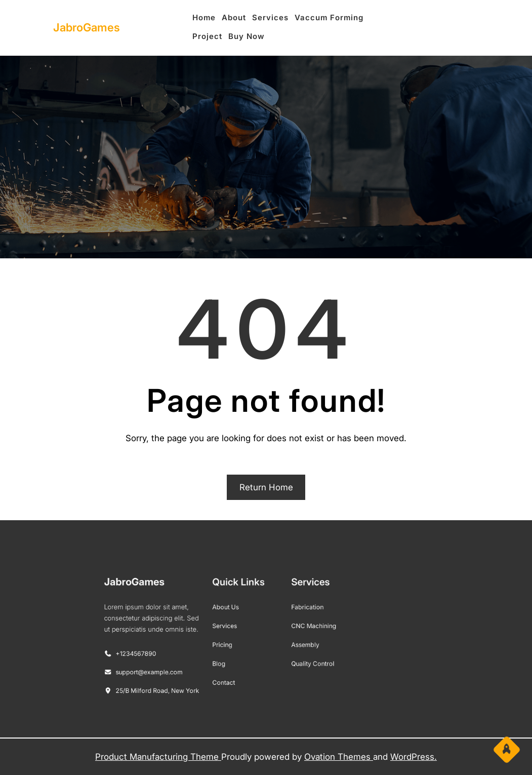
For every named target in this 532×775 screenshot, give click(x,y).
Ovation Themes (339, 757)
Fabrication (300, 612)
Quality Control (305, 659)
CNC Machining (306, 627)
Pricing (230, 643)
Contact (231, 675)
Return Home (266, 487)
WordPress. (414, 757)
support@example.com (163, 667)
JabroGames (87, 27)
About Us (232, 612)
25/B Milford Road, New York (170, 682)
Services (232, 627)
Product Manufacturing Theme (158, 757)
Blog (227, 659)
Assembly (299, 643)
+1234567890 (152, 651)
